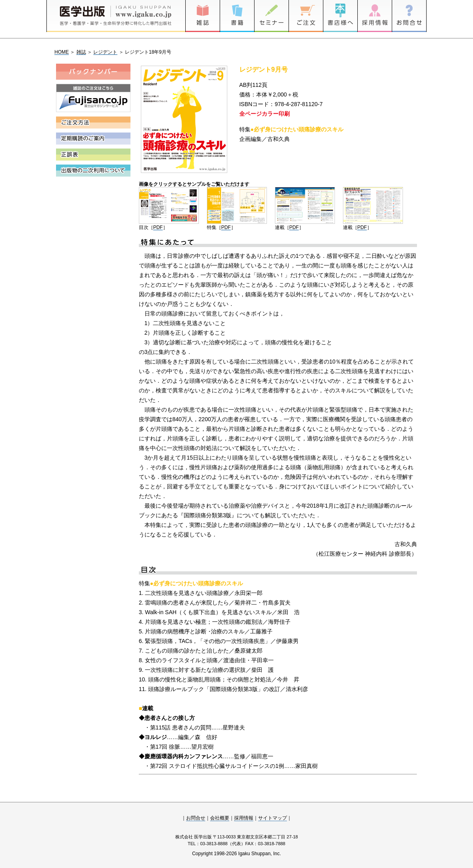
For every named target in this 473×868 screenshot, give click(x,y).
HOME (62, 52)
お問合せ (196, 818)
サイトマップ (273, 818)
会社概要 (220, 818)
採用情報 (244, 818)
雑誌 (81, 52)
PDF (158, 227)
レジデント (105, 52)
